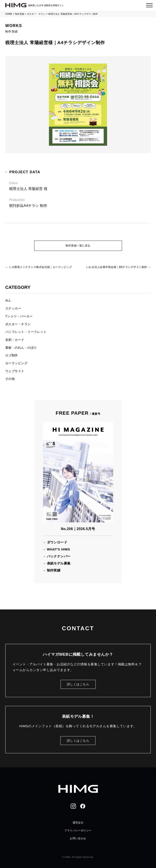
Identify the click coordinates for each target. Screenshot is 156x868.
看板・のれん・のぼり (21, 348)
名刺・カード (15, 340)
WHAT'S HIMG (59, 549)
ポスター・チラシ (18, 324)
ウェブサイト (15, 371)
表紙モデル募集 (59, 563)
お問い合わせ (78, 838)
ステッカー (13, 308)
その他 (10, 379)
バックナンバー (59, 556)
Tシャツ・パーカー (19, 316)
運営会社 (78, 823)
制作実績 (54, 570)
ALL (8, 300)
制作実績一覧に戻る (78, 246)
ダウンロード (57, 542)
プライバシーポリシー (78, 830)
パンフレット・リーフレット (26, 332)
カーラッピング (16, 363)
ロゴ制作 (12, 355)
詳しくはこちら (78, 684)
